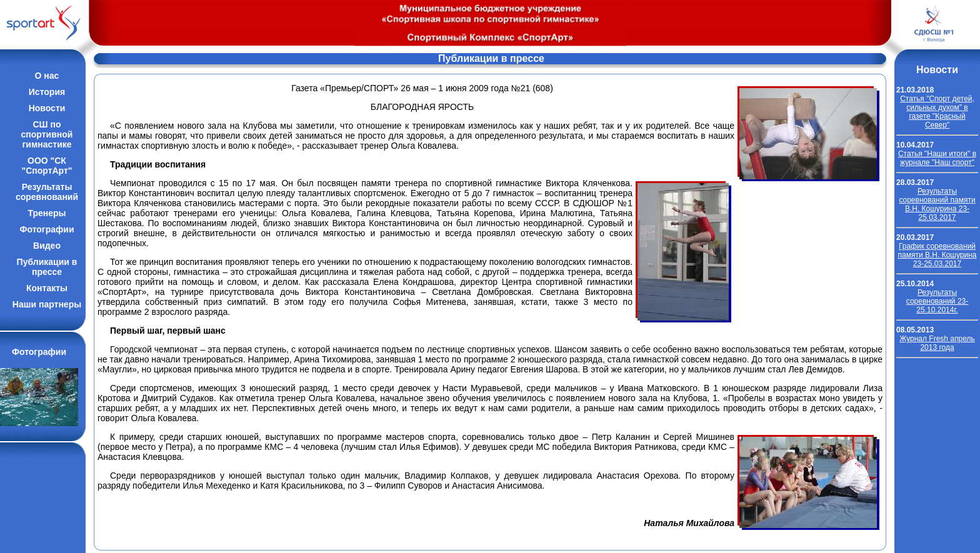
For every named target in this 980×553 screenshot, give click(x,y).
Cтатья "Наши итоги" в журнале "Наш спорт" (937, 158)
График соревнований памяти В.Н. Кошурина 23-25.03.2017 (937, 255)
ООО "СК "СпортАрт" (47, 166)
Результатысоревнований (47, 192)
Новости (47, 108)
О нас (47, 76)
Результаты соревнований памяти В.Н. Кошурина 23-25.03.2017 (937, 204)
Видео (47, 246)
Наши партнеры (47, 304)
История (47, 92)
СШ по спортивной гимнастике (47, 134)
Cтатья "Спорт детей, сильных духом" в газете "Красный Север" (937, 112)
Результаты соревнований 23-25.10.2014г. (937, 301)
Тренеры (47, 213)
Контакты (47, 288)
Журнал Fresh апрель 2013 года (937, 343)
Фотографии (47, 229)
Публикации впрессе (47, 267)
